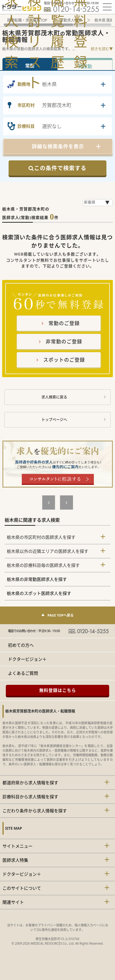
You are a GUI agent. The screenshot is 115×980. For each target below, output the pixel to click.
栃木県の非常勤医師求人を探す (37, 579)
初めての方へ (21, 645)
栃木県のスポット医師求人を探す (39, 593)
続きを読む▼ (102, 49)
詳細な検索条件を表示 (58, 146)
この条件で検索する (57, 168)
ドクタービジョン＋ (27, 659)
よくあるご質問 (23, 673)
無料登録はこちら (58, 690)
